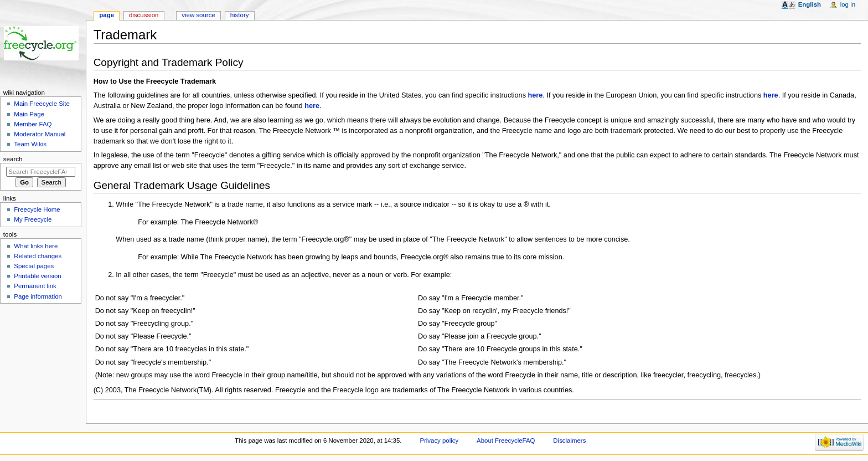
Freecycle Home (37, 209)
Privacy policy (439, 440)
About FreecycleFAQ (506, 440)
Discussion (144, 15)
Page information (38, 296)
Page (107, 15)
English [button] (810, 4)
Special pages (34, 266)
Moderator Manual (40, 134)
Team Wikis (30, 144)
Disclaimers (569, 440)
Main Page (29, 114)
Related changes (38, 256)
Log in (848, 4)
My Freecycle (33, 219)
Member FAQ (33, 124)
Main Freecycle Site (42, 104)
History (240, 15)
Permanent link (35, 286)
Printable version (37, 276)
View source (198, 15)
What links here (36, 246)
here (536, 95)
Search (13, 159)
